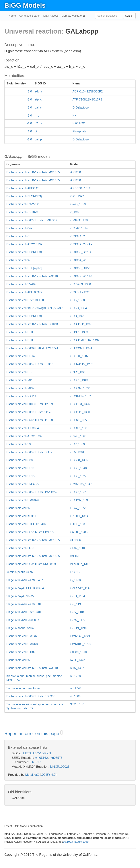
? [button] (62, 733)
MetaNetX (32, 775)
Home (12, 16)
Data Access (51, 16)
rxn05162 (41, 758)
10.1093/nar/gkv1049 (76, 842)
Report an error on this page (32, 733)
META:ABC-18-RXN (37, 753)
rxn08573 (56, 758)
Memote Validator (72, 16)
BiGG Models (25, 5)
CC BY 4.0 (48, 775)
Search (129, 16)
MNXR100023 (60, 767)
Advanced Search (30, 16)
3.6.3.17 (35, 762)
